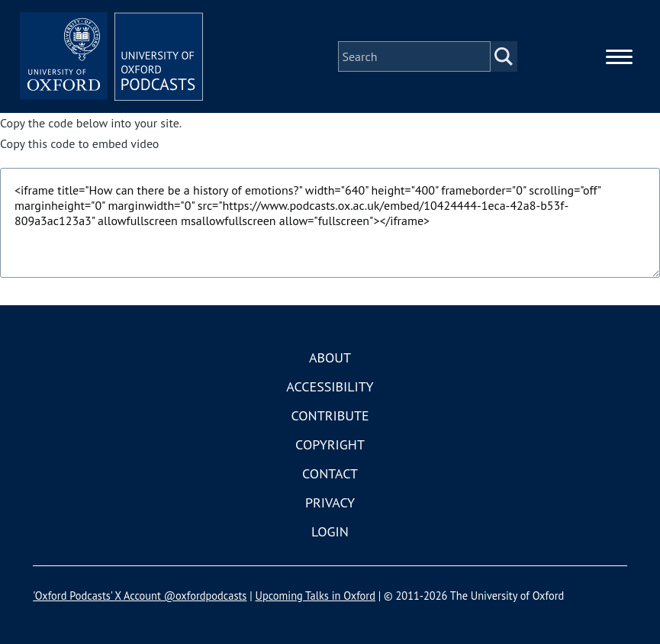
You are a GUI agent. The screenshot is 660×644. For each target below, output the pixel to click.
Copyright (330, 444)
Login (330, 531)
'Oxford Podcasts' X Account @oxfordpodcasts (140, 596)
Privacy (330, 502)
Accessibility (330, 386)
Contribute (330, 415)
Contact (330, 473)
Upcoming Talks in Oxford (316, 596)
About (330, 357)
